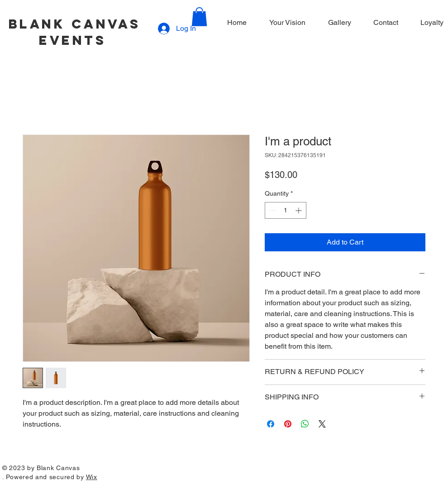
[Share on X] (322, 424)
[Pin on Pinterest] (288, 424)
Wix (92, 477)
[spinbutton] (286, 210)
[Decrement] (272, 210)
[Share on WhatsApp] (305, 424)
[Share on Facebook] (271, 424)
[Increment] (299, 210)
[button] (199, 17)
